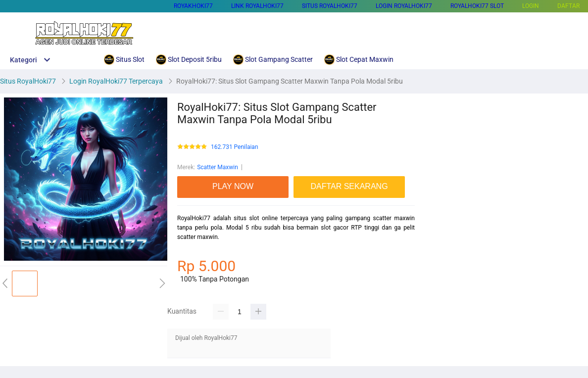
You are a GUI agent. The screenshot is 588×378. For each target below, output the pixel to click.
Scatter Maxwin (218, 167)
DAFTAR (568, 6)
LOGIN (531, 6)
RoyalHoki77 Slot (477, 6)
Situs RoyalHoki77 (330, 6)
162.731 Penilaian (235, 147)
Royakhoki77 (193, 6)
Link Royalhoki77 (257, 6)
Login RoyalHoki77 (404, 6)
